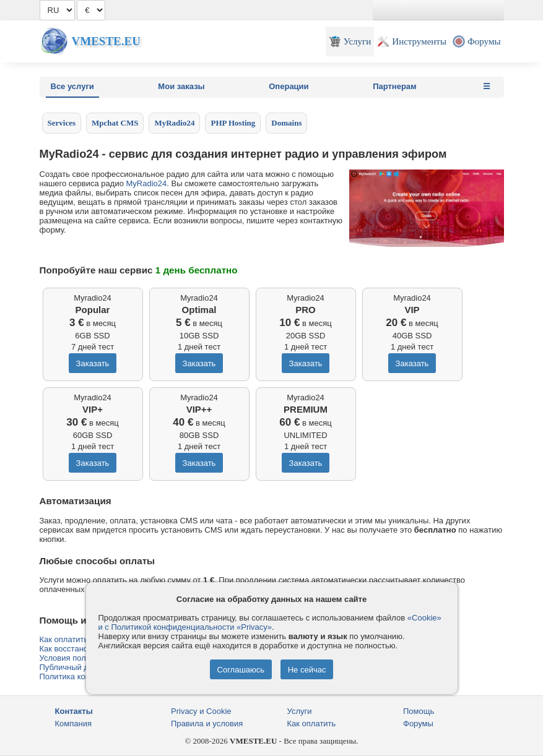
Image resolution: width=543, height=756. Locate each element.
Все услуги (72, 86)
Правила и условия (207, 724)
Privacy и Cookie (201, 711)
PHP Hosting (233, 123)
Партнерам (395, 86)
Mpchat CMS (115, 123)
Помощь (419, 711)
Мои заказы (181, 86)
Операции (289, 86)
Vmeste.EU (106, 41)
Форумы (418, 724)
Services (62, 123)
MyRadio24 (174, 123)
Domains (286, 123)
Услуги (300, 711)
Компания (74, 724)
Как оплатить (312, 724)
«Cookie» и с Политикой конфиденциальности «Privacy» (270, 622)
